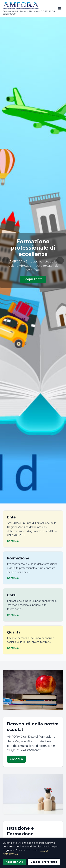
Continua (16, 759)
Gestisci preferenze (44, 862)
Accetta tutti (15, 862)
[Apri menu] (60, 9)
